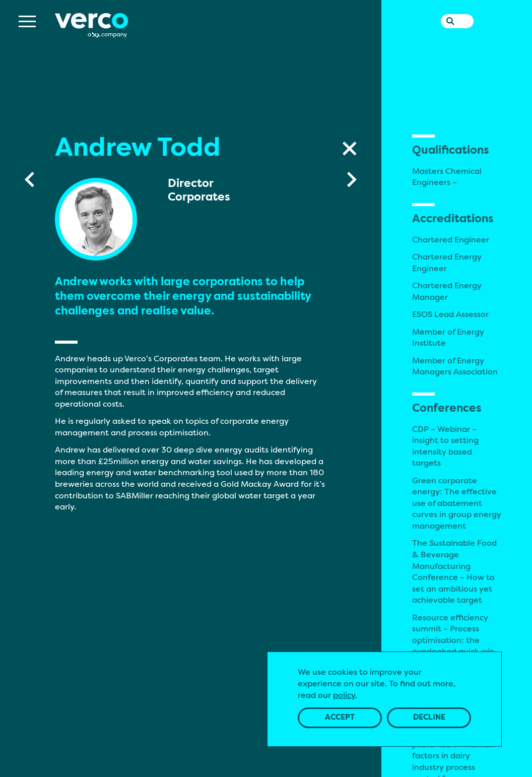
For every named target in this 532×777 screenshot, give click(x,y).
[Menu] (27, 40)
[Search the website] (448, 38)
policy (344, 695)
